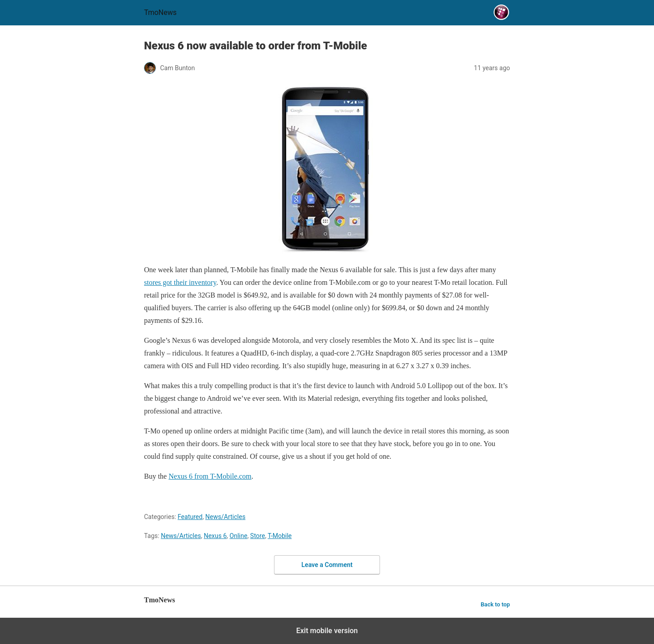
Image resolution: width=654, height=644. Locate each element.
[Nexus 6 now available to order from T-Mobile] (327, 170)
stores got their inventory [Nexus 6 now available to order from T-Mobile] (180, 282)
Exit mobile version (327, 631)
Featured (190, 517)
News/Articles (225, 517)
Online (238, 536)
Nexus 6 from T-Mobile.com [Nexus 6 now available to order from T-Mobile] (210, 476)
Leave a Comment (327, 565)
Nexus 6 (215, 536)
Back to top (495, 604)
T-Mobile (280, 536)
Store (257, 536)
